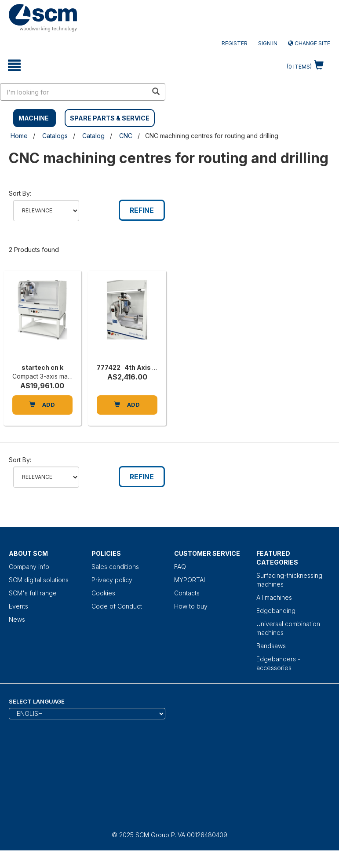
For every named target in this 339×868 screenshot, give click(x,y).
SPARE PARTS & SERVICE (110, 118)
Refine (142, 210)
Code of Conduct (117, 606)
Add (42, 405)
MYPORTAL (191, 580)
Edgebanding (276, 611)
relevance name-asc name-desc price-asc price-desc (46, 211)
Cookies (103, 593)
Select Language (37, 701)
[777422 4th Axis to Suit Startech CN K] (127, 319)
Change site (309, 43)
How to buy (191, 606)
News (17, 619)
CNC (126, 136)
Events (18, 606)
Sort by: (20, 193)
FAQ (180, 567)
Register (235, 43)
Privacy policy (112, 580)
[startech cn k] (42, 319)
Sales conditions (115, 567)
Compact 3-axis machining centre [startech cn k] (61, 376)
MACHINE (34, 118)
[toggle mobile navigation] (14, 66)
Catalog (93, 136)
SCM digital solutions (39, 580)
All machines (274, 597)
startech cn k (42, 367)
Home (19, 136)
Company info (29, 567)
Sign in (268, 43)
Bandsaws (271, 646)
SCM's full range (33, 593)
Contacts (187, 593)
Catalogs (55, 136)
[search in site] (74, 92)
